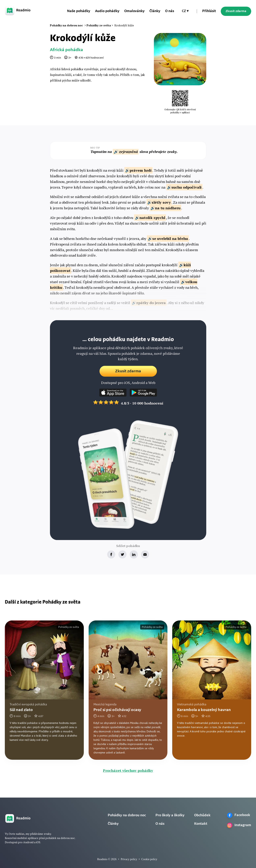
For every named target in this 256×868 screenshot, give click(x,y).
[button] (185, 11)
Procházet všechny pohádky (128, 770)
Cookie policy (149, 859)
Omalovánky (134, 11)
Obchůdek (202, 815)
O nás (170, 11)
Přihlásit (209, 11)
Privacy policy (129, 859)
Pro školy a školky (170, 815)
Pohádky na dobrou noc (127, 815)
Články (155, 11)
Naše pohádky (79, 11)
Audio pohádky (107, 11)
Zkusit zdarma (236, 11)
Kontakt (201, 824)
